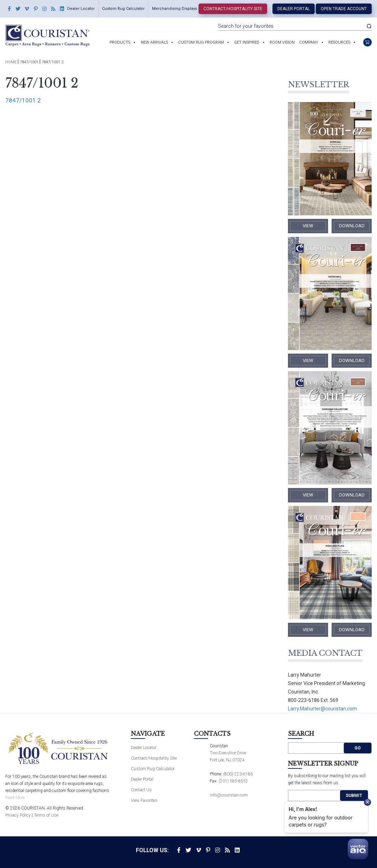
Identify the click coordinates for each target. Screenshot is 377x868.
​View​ (308, 226)
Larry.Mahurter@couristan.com (322, 709)
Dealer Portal (294, 9)
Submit (354, 796)
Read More (15, 798)
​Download (352, 226)
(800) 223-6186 (238, 774)
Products (120, 42)
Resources (339, 42)
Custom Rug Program (201, 42)
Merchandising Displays (175, 9)
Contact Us (141, 790)
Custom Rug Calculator (123, 9)
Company (309, 42)
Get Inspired (247, 42)
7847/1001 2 (23, 100)
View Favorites (144, 800)
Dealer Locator (81, 9)
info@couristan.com (229, 795)
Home (11, 62)
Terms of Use (46, 815)
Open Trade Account (344, 9)
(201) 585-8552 (233, 781)
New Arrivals (154, 42)
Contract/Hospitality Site (233, 9)
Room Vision (282, 42)
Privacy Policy (18, 815)
